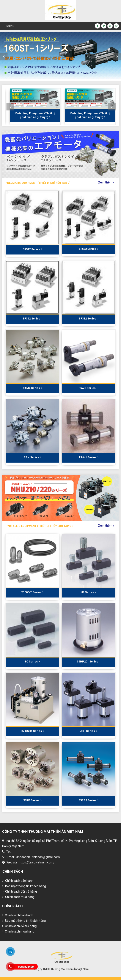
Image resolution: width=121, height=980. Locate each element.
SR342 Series (32, 318)
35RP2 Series (89, 800)
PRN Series (32, 457)
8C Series (32, 661)
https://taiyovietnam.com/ (37, 862)
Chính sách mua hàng (18, 897)
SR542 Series (32, 249)
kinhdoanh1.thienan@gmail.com (38, 857)
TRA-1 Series (89, 457)
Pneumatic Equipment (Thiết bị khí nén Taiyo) (38, 183)
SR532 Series (89, 249)
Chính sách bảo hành (18, 881)
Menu (10, 26)
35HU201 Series (32, 731)
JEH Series (89, 731)
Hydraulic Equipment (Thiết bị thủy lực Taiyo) (39, 526)
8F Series (89, 592)
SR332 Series (89, 318)
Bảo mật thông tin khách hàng (24, 886)
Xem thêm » (106, 182)
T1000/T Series (32, 592)
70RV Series (32, 800)
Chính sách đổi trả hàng (20, 891)
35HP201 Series (89, 661)
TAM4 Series (32, 388)
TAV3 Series (89, 388)
